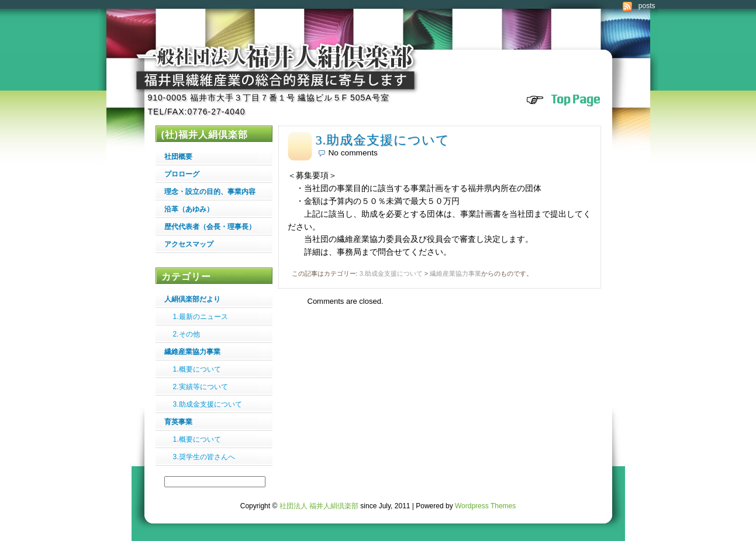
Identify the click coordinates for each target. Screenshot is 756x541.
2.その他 (187, 334)
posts (647, 6)
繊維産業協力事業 (455, 273)
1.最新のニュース (201, 317)
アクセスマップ (189, 244)
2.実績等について (201, 387)
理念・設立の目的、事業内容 (210, 192)
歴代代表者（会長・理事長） (210, 227)
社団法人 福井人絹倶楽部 (319, 506)
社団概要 (178, 157)
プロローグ (182, 174)
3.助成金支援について (383, 140)
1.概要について (197, 369)
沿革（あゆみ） (189, 209)
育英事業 (178, 422)
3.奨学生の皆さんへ (204, 457)
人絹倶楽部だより (192, 299)
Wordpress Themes (485, 506)
